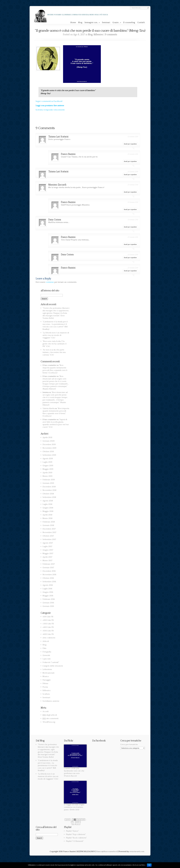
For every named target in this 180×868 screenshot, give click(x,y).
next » (78, 822)
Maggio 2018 (48, 511)
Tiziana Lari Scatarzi (58, 137)
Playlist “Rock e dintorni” (76, 838)
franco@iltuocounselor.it (107, 851)
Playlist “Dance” (72, 831)
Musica (46, 676)
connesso (50, 282)
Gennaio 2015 (48, 606)
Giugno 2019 (48, 466)
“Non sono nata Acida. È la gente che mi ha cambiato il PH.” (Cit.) (54, 344)
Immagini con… (92, 22)
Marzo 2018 (47, 518)
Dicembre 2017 (49, 529)
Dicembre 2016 (49, 571)
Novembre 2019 (49, 448)
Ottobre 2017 (48, 536)
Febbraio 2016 (49, 599)
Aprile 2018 (47, 515)
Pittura (45, 683)
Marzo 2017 (47, 561)
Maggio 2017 (48, 553)
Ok (149, 865)
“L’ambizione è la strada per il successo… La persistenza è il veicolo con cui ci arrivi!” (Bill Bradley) (48, 765)
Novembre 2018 (49, 490)
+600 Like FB (48, 634)
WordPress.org (49, 722)
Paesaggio (47, 680)
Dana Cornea (55, 220)
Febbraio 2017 (49, 564)
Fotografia (47, 652)
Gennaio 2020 (49, 441)
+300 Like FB (48, 624)
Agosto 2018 (48, 501)
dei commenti (50, 718)
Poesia (45, 687)
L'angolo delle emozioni (53, 666)
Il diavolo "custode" (51, 662)
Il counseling (129, 22)
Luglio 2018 (47, 504)
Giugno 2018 (48, 508)
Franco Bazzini (68, 154)
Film (44, 648)
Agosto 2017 (48, 543)
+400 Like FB (48, 627)
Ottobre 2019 (48, 452)
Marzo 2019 (47, 476)
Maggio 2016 (48, 596)
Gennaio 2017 (48, 568)
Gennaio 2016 (48, 603)
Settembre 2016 (49, 582)
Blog (80, 22)
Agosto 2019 (48, 459)
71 (72, 822)
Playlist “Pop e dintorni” (76, 834)
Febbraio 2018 (49, 522)
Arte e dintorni (49, 638)
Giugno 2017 (48, 550)
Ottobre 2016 (48, 578)
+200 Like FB (48, 620)
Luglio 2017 (47, 546)
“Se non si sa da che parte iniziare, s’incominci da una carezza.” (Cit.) (54, 352)
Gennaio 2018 (48, 525)
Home (73, 22)
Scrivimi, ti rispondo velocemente (50, 110)
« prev (68, 820)
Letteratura (47, 669)
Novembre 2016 (49, 575)
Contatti (141, 22)
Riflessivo (98, 34)
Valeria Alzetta (49, 408)
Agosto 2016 (48, 585)
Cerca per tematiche (129, 744)
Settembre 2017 (49, 539)
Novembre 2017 (49, 532)
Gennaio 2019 (48, 483)
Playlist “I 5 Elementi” (75, 841)
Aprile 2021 (47, 437)
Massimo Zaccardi (57, 185)
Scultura (46, 694)
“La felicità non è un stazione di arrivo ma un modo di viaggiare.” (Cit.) (56, 335)
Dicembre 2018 (49, 487)
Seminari (106, 22)
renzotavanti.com (137, 851)
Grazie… (117, 22)
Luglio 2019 (47, 462)
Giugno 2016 (48, 592)
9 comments (111, 34)
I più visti (47, 659)
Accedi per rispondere (130, 144)
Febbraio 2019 (49, 480)
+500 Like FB (48, 631)
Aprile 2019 (47, 473)
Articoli (46, 641)
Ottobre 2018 (48, 494)
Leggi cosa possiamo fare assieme (50, 106)
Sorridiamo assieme (51, 701)
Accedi (46, 711)
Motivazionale (49, 673)
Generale (46, 655)
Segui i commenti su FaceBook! (49, 101)
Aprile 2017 (47, 557)
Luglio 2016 (47, 589)
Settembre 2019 (49, 455)
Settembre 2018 (49, 497)
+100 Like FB (48, 617)
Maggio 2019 (48, 469)
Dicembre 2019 (49, 444)
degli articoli (50, 715)
